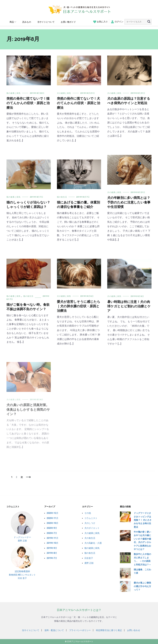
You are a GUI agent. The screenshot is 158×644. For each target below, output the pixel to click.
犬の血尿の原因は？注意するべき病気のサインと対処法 (129, 101)
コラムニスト (91, 518)
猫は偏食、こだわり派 (142, 571)
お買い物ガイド (68, 22)
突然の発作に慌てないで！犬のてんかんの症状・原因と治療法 (79, 103)
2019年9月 (52, 548)
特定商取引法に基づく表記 (109, 630)
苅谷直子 (89, 558)
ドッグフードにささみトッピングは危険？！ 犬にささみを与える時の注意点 (143, 520)
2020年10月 (52, 523)
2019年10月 (52, 543)
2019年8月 (52, 553)
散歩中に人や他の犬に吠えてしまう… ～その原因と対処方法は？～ (142, 559)
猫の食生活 (62, 199)
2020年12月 (52, 513)
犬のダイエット (92, 528)
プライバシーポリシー (80, 630)
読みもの (27, 22)
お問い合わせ (134, 630)
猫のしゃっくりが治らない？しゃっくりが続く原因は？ (28, 205)
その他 (88, 513)
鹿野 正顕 (89, 563)
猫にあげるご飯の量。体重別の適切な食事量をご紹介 (78, 207)
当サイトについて (46, 22)
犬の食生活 (90, 538)
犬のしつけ (90, 523)
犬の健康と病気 (64, 93)
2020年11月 (52, 518)
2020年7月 (52, 533)
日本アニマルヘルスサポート (80, 641)
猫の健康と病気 (14, 93)
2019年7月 (52, 558)
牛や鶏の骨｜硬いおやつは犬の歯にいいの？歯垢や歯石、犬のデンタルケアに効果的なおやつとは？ (142, 540)
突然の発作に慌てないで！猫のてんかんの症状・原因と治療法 (28, 103)
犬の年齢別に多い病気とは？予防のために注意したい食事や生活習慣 (129, 202)
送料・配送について (54, 630)
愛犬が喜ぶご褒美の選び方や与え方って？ (142, 586)
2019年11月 (52, 538)
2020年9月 (52, 528)
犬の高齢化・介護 (93, 543)
